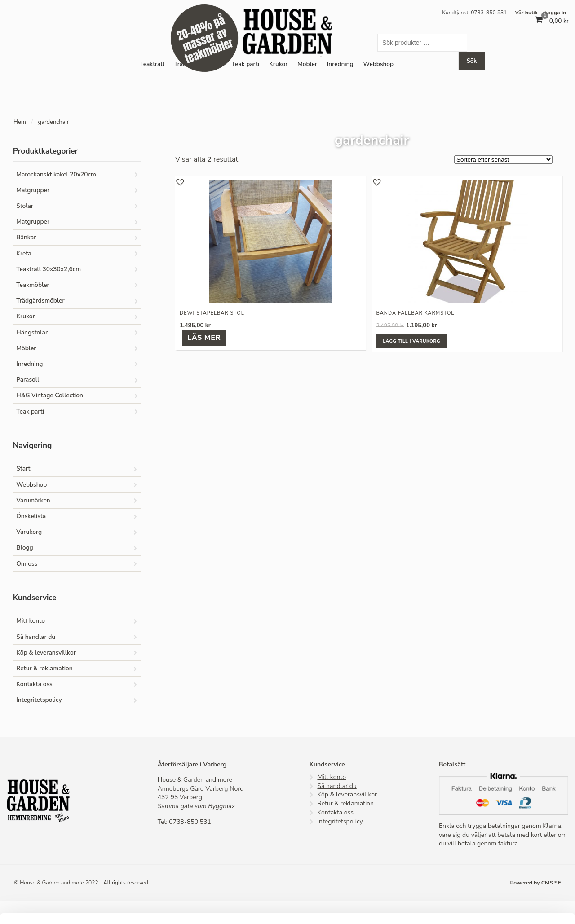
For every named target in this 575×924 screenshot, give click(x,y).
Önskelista (31, 516)
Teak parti (245, 64)
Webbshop (31, 485)
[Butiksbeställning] (503, 160)
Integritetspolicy (39, 700)
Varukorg (29, 532)
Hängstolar (32, 332)
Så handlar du (36, 637)
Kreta (24, 253)
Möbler (307, 64)
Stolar (25, 206)
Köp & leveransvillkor (46, 653)
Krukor (278, 64)
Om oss (27, 564)
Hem (20, 122)
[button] (179, 181)
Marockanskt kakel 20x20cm (56, 174)
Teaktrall (152, 64)
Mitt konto (31, 621)
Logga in (555, 13)
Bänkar (26, 237)
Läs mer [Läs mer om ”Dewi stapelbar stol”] (204, 338)
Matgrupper (33, 190)
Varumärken (33, 500)
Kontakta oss (34, 684)
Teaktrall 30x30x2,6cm (49, 269)
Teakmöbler (33, 285)
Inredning (340, 64)
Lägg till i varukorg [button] (412, 341)
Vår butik (526, 13)
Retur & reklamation (44, 668)
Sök (472, 61)
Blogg (25, 548)
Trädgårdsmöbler (40, 301)
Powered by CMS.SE (536, 883)
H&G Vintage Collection (50, 395)
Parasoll (28, 380)
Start (23, 469)
